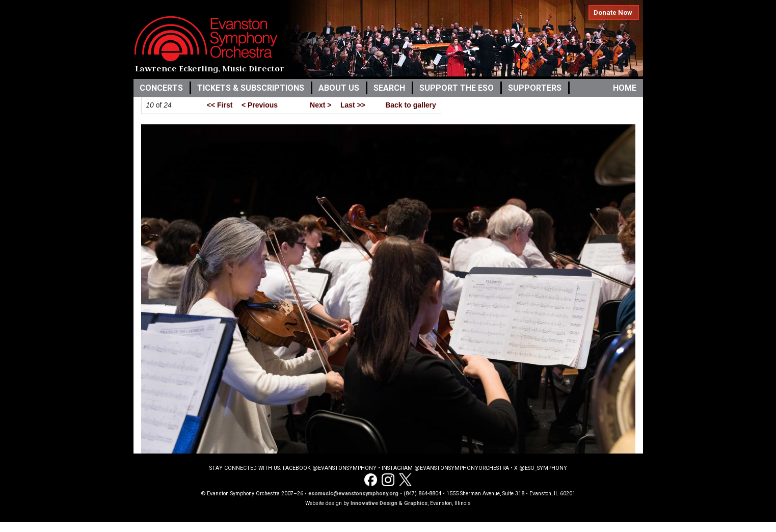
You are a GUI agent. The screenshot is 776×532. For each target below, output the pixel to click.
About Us (339, 88)
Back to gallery (411, 105)
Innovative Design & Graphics (389, 503)
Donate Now (613, 12)
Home (625, 88)
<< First (220, 105)
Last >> (353, 105)
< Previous (260, 105)
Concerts (161, 88)
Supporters (535, 88)
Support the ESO (457, 88)
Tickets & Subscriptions (251, 88)
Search (389, 88)
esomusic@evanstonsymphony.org (353, 494)
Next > (320, 105)
